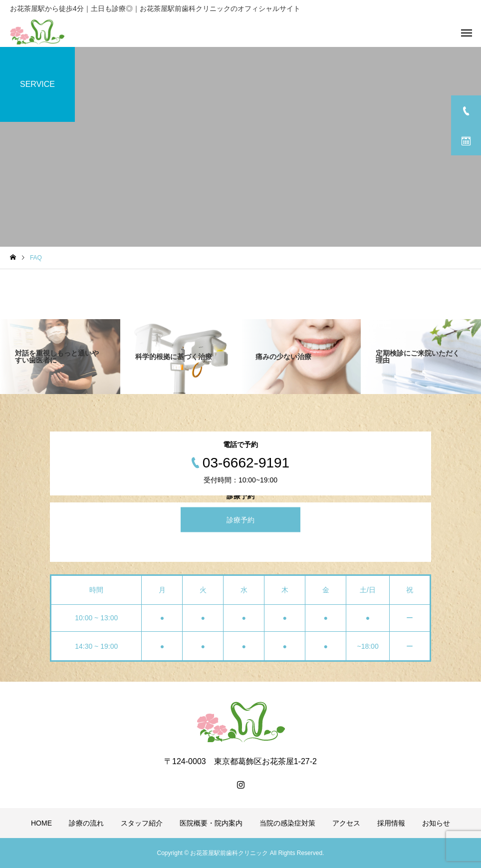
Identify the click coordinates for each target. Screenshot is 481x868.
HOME (41, 823)
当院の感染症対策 (287, 823)
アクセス (346, 823)
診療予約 (240, 520)
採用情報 (391, 823)
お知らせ (436, 823)
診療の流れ (86, 823)
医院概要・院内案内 (211, 823)
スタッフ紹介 (142, 823)
